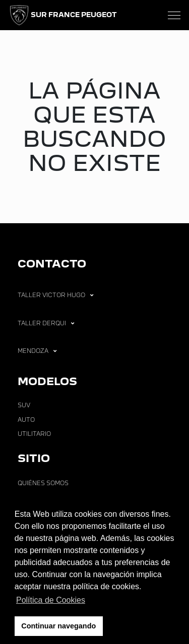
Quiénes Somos (43, 483)
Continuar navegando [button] (58, 626)
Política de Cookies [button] (51, 600)
